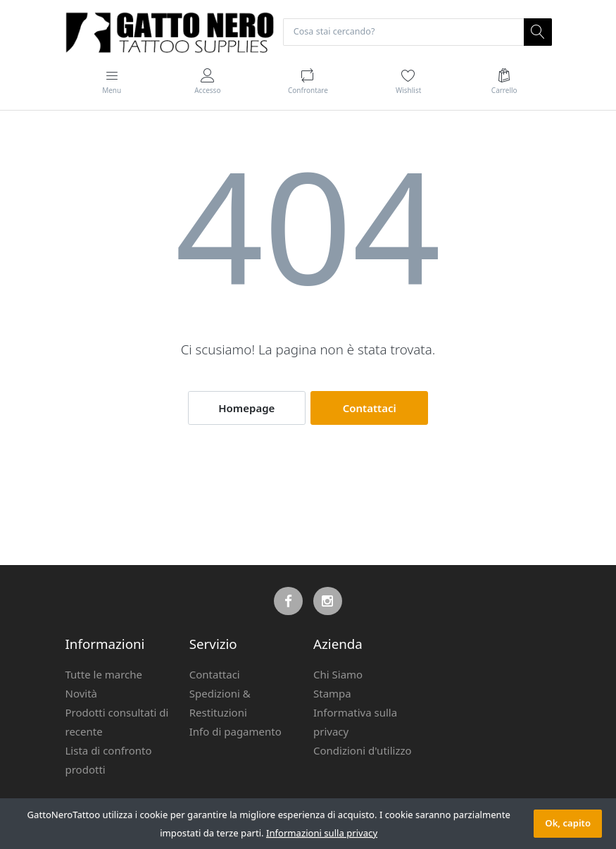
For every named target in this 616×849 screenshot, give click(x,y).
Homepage (246, 409)
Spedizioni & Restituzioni (220, 704)
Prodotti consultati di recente (117, 723)
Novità (82, 694)
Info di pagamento (235, 732)
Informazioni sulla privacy (322, 833)
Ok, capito (568, 823)
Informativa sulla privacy (355, 723)
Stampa (332, 694)
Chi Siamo (338, 675)
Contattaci (370, 409)
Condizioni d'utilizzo (363, 751)
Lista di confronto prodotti (109, 761)
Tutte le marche (104, 675)
